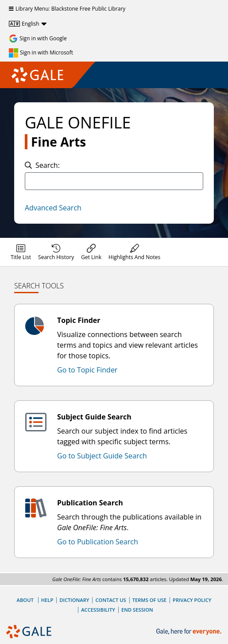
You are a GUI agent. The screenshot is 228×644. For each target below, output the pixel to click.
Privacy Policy (192, 600)
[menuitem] (21, 252)
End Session (137, 610)
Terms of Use (149, 600)
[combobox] (114, 181)
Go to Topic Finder (87, 370)
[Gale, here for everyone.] (190, 632)
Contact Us (110, 600)
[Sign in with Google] (38, 39)
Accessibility (98, 610)
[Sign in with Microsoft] (41, 53)
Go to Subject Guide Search (102, 456)
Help (47, 600)
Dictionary (74, 600)
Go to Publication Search (98, 542)
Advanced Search (53, 208)
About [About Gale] (25, 600)
